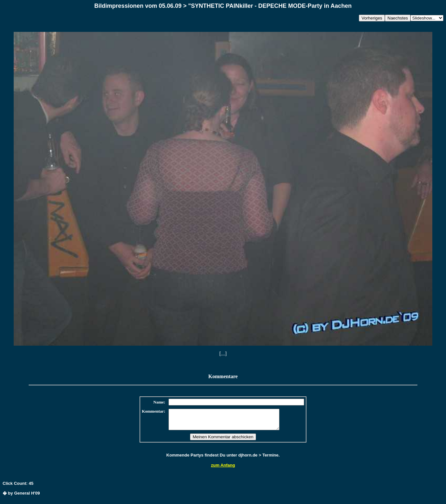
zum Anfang (223, 469)
